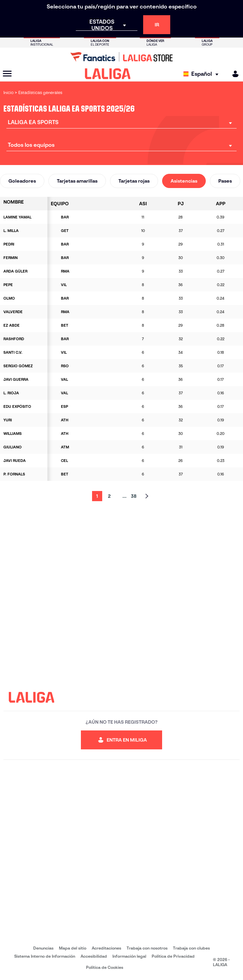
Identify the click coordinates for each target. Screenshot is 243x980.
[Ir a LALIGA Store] (121, 57)
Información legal (129, 956)
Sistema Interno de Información (45, 956)
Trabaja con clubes (191, 948)
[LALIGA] (108, 74)
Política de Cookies (105, 967)
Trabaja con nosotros (147, 948)
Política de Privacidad (173, 956)
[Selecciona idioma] (203, 74)
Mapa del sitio (73, 948)
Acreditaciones (106, 948)
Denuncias (43, 948)
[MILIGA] (233, 74)
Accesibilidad (94, 956)
